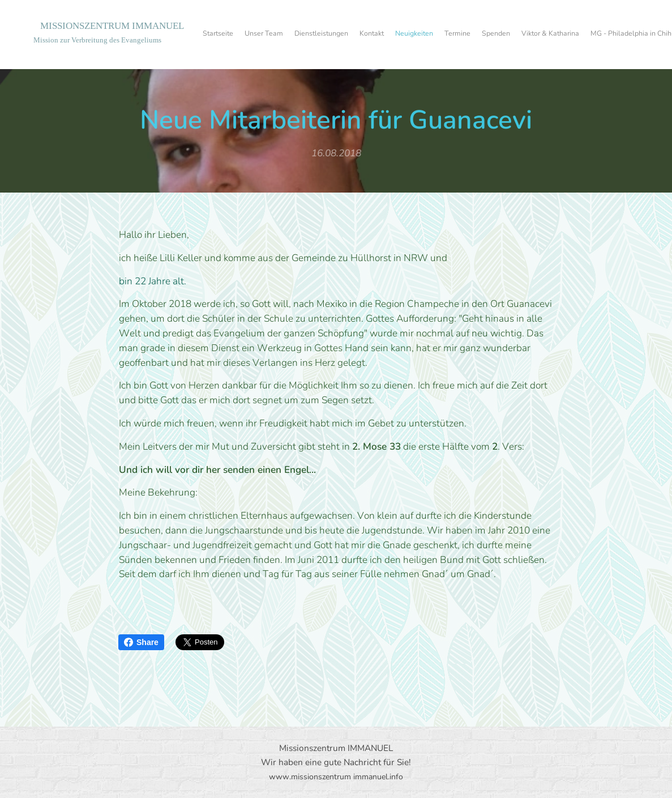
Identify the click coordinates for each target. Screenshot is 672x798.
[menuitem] (482, 35)
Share (141, 642)
